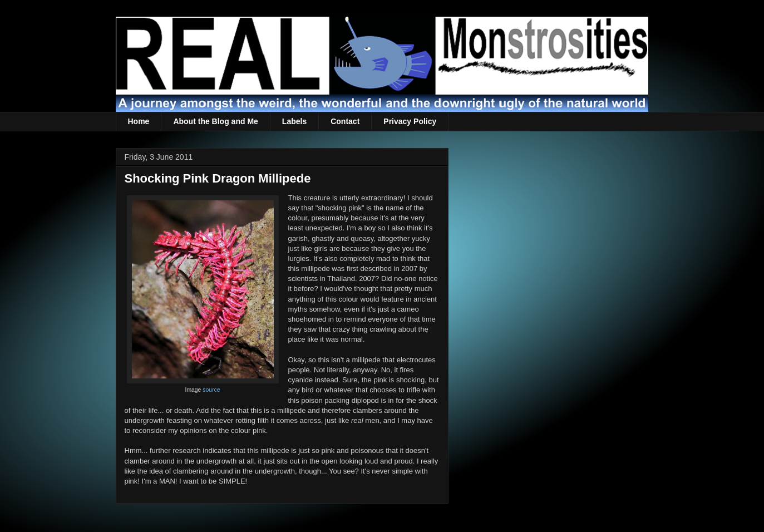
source (211, 390)
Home (139, 121)
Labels (294, 121)
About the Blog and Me (215, 121)
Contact (345, 121)
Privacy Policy (410, 121)
